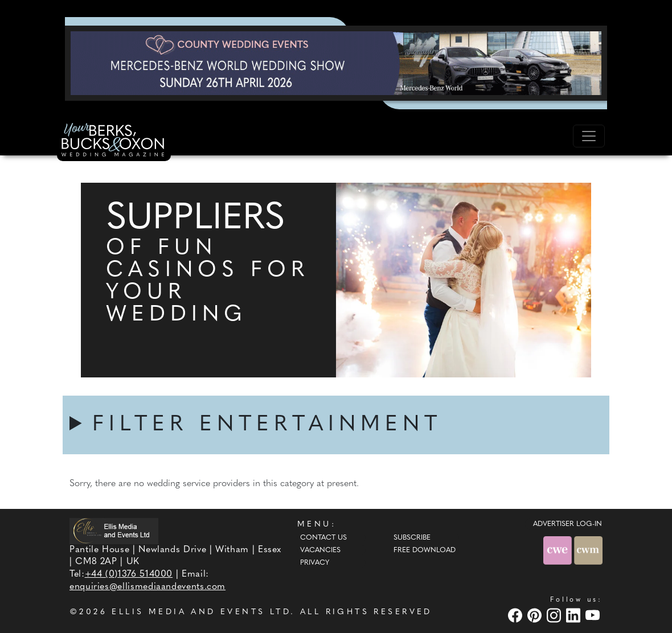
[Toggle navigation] (589, 136)
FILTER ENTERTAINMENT (267, 425)
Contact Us (323, 538)
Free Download (425, 550)
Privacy (315, 563)
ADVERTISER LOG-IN (567, 524)
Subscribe (412, 538)
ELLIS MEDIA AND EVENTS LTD (201, 612)
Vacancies (320, 550)
